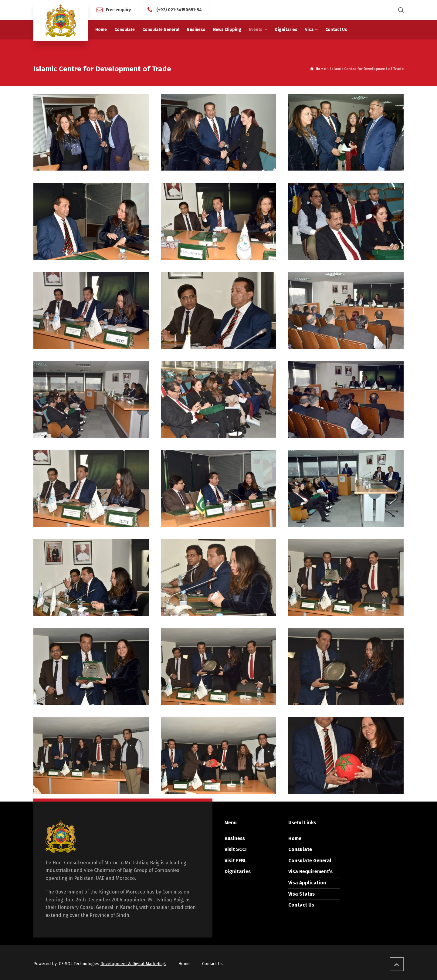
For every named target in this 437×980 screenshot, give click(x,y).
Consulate (300, 848)
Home (295, 837)
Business (235, 837)
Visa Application (307, 881)
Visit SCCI (236, 848)
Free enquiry (118, 10)
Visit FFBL (235, 859)
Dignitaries (238, 870)
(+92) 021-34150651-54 (179, 10)
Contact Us (301, 903)
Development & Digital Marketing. (133, 962)
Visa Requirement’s (310, 870)
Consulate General (310, 859)
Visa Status (301, 892)
